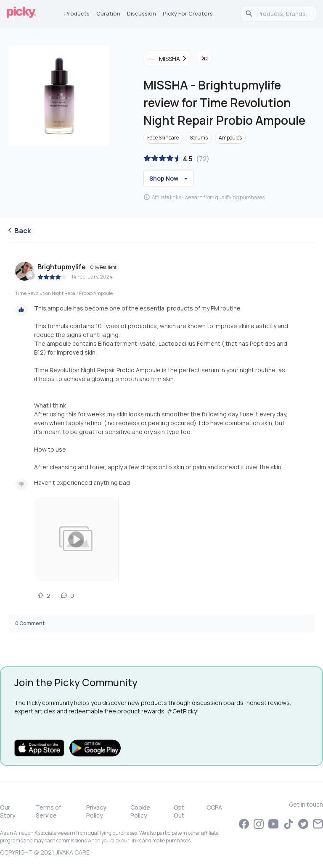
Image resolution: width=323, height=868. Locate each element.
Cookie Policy (140, 811)
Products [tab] (77, 13)
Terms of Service (48, 811)
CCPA (214, 807)
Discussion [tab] (142, 13)
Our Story (8, 811)
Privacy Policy (96, 811)
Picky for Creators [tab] (188, 13)
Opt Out (179, 811)
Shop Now (170, 179)
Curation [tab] (108, 13)
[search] (283, 13)
